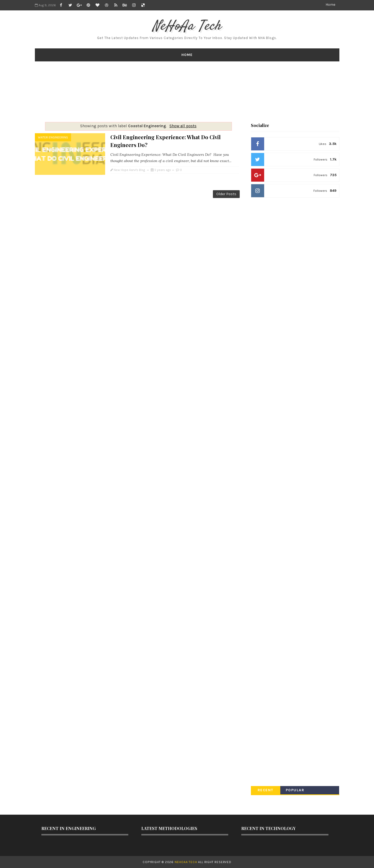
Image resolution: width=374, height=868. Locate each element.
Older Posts (226, 194)
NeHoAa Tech (187, 26)
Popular (295, 790)
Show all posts (183, 126)
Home (330, 5)
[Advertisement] (187, 92)
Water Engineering (53, 137)
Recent (266, 790)
